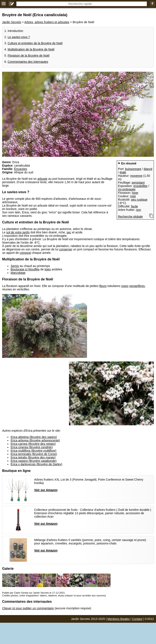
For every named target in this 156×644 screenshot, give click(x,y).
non (138, 210)
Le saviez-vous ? (19, 37)
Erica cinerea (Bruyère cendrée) (32, 447)
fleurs (103, 286)
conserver (66, 249)
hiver (135, 193)
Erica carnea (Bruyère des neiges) (33, 444)
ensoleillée (140, 186)
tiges (48, 269)
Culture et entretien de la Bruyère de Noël (35, 43)
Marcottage (18, 273)
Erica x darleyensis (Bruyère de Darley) (37, 464)
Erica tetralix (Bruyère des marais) (33, 457)
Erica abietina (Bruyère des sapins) (34, 437)
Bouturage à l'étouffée (25, 269)
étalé (123, 172)
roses (125, 286)
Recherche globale (130, 217)
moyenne (136, 176)
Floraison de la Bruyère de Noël (29, 56)
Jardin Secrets (12, 22)
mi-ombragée (127, 189)
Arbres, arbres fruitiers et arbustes (47, 22)
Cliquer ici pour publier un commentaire (28, 608)
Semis (15, 266)
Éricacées (20, 169)
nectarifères (137, 286)
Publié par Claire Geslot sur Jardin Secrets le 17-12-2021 (33, 593)
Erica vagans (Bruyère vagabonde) (34, 461)
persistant (138, 183)
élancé (148, 169)
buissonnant (133, 169)
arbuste (43, 179)
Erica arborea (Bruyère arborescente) (35, 440)
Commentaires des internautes (28, 62)
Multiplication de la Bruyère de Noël (31, 49)
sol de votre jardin (18, 232)
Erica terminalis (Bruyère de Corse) (34, 454)
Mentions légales (119, 619)
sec (69, 232)
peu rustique (139, 200)
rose (133, 196)
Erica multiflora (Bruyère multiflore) (34, 451)
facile (134, 206)
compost (25, 253)
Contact (137, 619)
